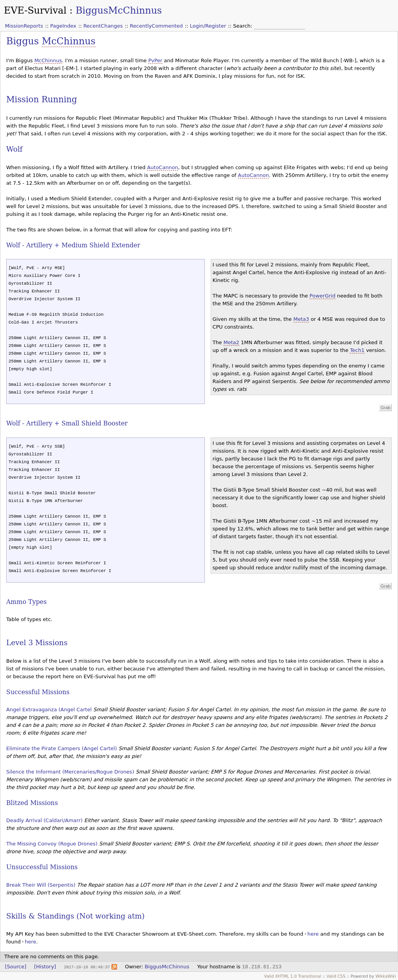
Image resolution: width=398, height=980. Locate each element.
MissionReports (24, 26)
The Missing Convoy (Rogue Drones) (52, 844)
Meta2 (231, 342)
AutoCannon (162, 167)
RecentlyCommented (156, 26)
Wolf (14, 149)
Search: (244, 26)
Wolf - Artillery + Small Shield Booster (67, 423)
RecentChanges (103, 26)
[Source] (16, 967)
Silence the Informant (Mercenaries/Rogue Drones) (70, 772)
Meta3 (301, 319)
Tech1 (357, 350)
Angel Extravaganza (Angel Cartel (49, 710)
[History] (45, 967)
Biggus (24, 41)
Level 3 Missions (37, 643)
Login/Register (208, 26)
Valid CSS (336, 976)
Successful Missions (38, 692)
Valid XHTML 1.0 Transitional (292, 976)
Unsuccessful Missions (42, 867)
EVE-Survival (35, 10)
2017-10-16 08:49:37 (87, 967)
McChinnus (68, 41)
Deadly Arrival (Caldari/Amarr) (44, 820)
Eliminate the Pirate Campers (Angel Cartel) (62, 748)
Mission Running (42, 99)
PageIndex (63, 26)
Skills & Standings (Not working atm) (75, 916)
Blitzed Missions (32, 803)
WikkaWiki (386, 976)
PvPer (155, 60)
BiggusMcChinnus (119, 10)
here (313, 934)
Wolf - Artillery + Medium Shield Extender (73, 245)
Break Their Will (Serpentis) (41, 885)
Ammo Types (26, 602)
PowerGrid (322, 296)
